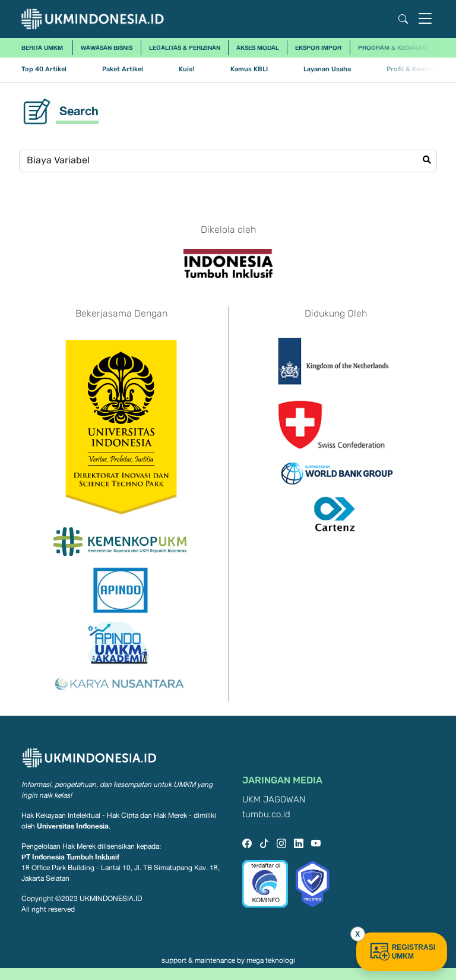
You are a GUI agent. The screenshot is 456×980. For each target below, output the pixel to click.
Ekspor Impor (318, 48)
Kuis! (186, 69)
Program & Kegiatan (392, 48)
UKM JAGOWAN (274, 800)
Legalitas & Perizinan (185, 48)
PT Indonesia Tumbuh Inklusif (70, 857)
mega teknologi (271, 960)
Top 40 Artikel (44, 69)
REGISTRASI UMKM (402, 952)
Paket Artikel (123, 69)
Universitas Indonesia (73, 826)
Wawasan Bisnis (107, 48)
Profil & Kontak (411, 69)
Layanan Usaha (327, 69)
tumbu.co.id (266, 815)
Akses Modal (258, 48)
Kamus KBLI (249, 69)
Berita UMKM (42, 48)
